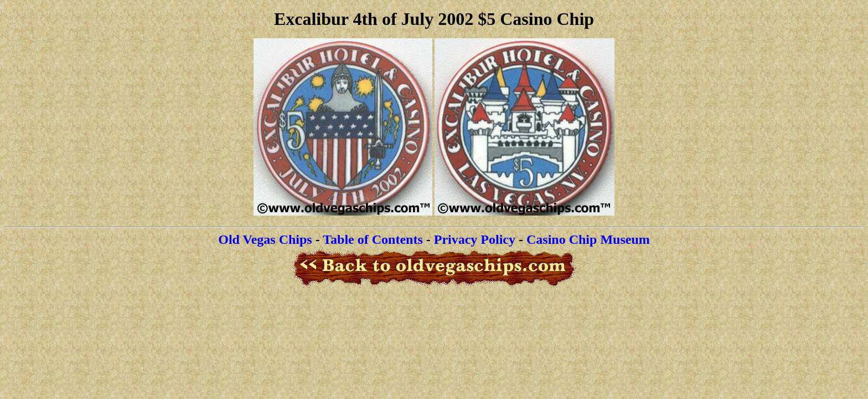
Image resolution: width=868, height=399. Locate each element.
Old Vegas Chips (265, 239)
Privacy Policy (475, 239)
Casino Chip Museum (588, 239)
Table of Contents (373, 239)
